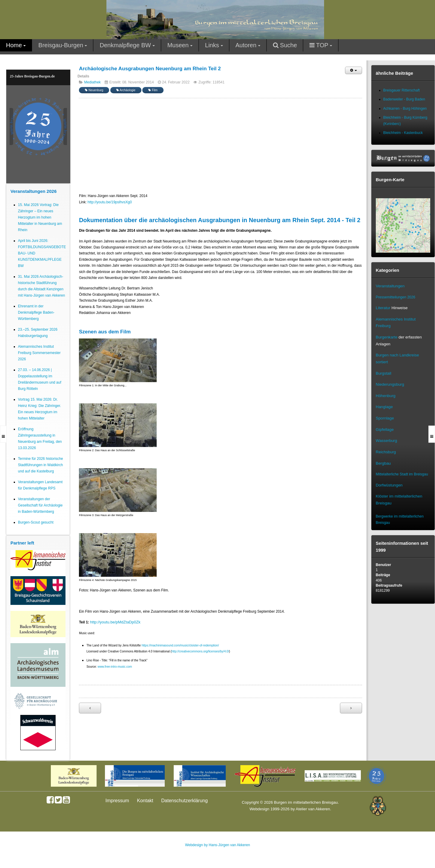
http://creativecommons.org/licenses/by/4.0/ (200, 651)
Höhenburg (386, 396)
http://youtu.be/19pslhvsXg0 (110, 202)
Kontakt (145, 801)
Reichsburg (386, 452)
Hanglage (384, 407)
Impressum (117, 801)
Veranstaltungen (390, 286)
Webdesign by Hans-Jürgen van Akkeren (217, 845)
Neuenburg (94, 90)
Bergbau (383, 463)
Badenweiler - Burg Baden (404, 99)
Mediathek (93, 82)
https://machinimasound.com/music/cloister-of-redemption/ (180, 645)
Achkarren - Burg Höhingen (405, 109)
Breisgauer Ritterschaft (402, 90)
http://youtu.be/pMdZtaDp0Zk (115, 622)
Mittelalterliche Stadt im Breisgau (402, 474)
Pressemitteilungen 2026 (396, 297)
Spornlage (385, 418)
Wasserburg (386, 441)
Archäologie (126, 90)
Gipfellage (385, 430)
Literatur (383, 308)
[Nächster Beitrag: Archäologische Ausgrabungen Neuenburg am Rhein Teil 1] (351, 708)
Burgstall (384, 373)
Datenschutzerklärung (184, 801)
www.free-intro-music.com (115, 667)
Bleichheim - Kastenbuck (403, 133)
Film (153, 90)
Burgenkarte (387, 337)
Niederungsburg (390, 384)
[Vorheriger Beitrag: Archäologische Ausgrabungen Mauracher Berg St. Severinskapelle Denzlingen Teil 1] (90, 708)
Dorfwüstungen (389, 485)
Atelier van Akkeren (313, 809)
